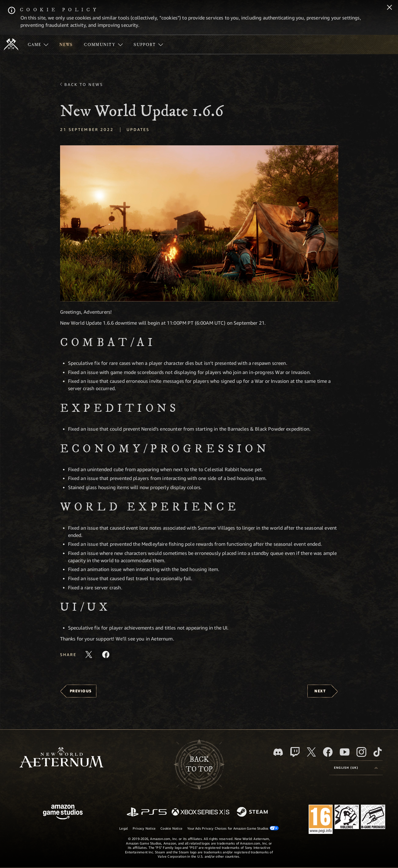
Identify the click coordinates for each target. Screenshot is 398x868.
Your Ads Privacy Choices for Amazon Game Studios (233, 828)
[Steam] (253, 812)
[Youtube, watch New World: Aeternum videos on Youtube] (345, 752)
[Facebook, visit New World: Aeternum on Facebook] (328, 752)
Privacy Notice (144, 828)
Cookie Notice (171, 828)
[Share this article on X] (89, 655)
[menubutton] (356, 768)
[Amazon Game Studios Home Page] (63, 813)
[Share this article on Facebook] (106, 655)
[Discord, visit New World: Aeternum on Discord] (278, 752)
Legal (124, 828)
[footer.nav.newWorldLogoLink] (61, 758)
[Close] (389, 8)
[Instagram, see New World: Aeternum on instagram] (361, 752)
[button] (199, 223)
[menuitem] (38, 44)
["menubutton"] (38, 44)
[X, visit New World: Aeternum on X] (311, 752)
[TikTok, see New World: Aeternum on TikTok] (378, 752)
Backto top (199, 764)
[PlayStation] (147, 812)
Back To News (84, 84)
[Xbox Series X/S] (201, 812)
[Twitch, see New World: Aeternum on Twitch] (295, 752)
